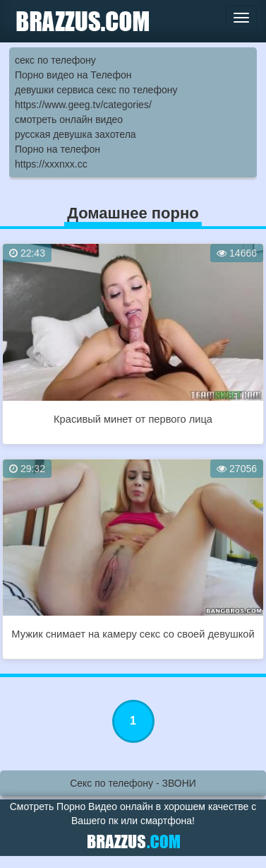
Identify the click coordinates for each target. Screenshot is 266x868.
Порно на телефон (58, 149)
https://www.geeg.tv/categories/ (83, 105)
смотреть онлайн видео (69, 119)
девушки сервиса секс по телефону (96, 90)
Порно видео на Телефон (73, 75)
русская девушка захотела (75, 134)
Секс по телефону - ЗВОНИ (133, 783)
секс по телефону (55, 60)
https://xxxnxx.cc (51, 164)
